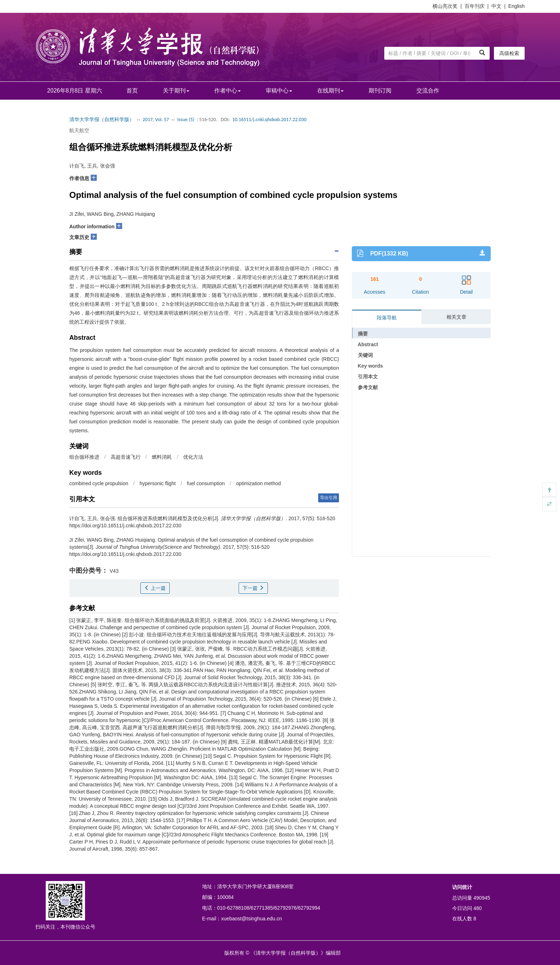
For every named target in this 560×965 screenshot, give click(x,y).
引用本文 (368, 377)
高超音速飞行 (126, 457)
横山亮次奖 (445, 6)
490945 (482, 898)
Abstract (368, 344)
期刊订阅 (380, 91)
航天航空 (79, 130)
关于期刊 (176, 91)
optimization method (258, 483)
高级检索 (509, 53)
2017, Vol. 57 (156, 120)
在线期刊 (330, 91)
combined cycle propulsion (99, 483)
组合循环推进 (84, 457)
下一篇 (253, 588)
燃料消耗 (162, 457)
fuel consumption (206, 483)
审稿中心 (279, 91)
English (516, 6)
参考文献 (368, 387)
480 (478, 908)
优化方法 (193, 457)
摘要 (363, 334)
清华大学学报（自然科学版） (102, 120)
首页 (132, 91)
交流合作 (428, 91)
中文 (496, 6)
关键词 (365, 355)
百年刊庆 (475, 6)
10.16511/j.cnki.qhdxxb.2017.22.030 (269, 120)
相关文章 (456, 317)
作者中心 (227, 91)
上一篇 (155, 588)
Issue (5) (186, 120)
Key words (371, 366)
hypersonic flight (158, 483)
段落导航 (387, 318)
